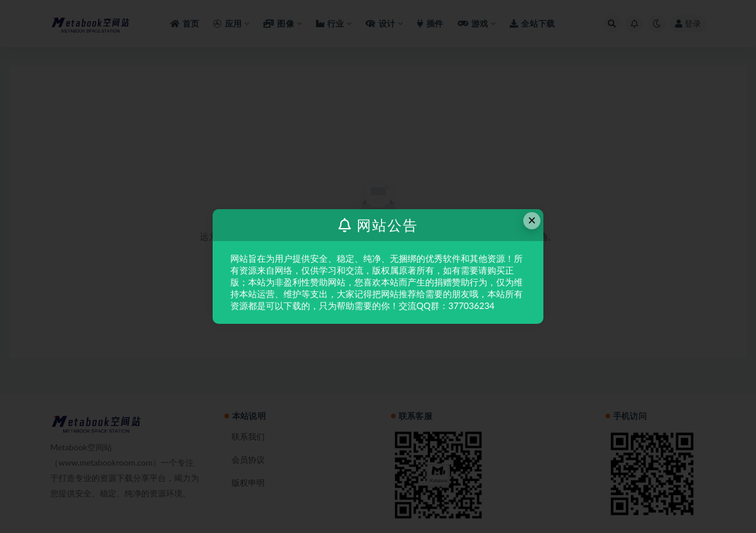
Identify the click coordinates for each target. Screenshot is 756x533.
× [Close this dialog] (532, 220)
